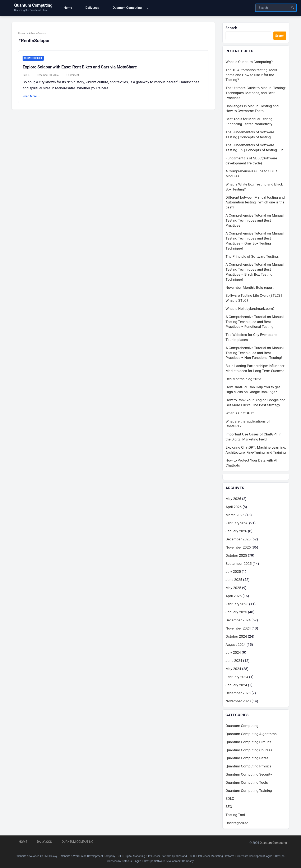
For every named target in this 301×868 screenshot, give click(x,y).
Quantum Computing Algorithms (251, 734)
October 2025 (236, 555)
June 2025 (234, 580)
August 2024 (236, 645)
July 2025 (233, 572)
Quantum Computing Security (249, 774)
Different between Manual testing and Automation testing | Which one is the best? (255, 202)
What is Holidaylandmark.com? (250, 309)
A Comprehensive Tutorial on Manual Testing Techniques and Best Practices (255, 220)
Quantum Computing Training (249, 791)
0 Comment (73, 75)
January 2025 (236, 612)
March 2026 (235, 515)
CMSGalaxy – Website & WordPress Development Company (79, 856)
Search (231, 28)
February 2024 (237, 677)
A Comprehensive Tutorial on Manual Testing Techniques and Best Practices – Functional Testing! (255, 322)
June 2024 (234, 661)
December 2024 (238, 620)
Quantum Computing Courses (249, 750)
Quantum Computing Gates (247, 758)
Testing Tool (235, 815)
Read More (32, 97)
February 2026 (237, 523)
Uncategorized (33, 58)
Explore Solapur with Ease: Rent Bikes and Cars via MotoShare (80, 67)
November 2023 (238, 701)
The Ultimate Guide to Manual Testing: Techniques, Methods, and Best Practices (256, 93)
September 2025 (239, 564)
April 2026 (234, 507)
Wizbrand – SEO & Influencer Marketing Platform (205, 856)
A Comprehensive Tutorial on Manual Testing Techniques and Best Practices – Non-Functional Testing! (255, 353)
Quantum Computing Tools (247, 782)
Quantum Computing (33, 5)
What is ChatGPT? (240, 413)
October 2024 (236, 636)
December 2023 (238, 693)
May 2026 (233, 499)
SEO (229, 807)
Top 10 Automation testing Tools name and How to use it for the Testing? (251, 75)
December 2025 (238, 539)
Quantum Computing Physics (249, 766)
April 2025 (234, 596)
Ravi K (26, 75)
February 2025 (237, 604)
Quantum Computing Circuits (248, 742)
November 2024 (238, 628)
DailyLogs (44, 842)
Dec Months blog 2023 (243, 379)
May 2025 (233, 588)
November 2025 (238, 547)
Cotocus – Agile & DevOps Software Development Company (158, 861)
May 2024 (233, 669)
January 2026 (236, 531)
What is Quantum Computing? (249, 62)
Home (22, 34)
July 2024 (233, 652)
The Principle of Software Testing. (252, 256)
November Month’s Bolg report (250, 288)
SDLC (230, 799)
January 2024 (236, 685)
